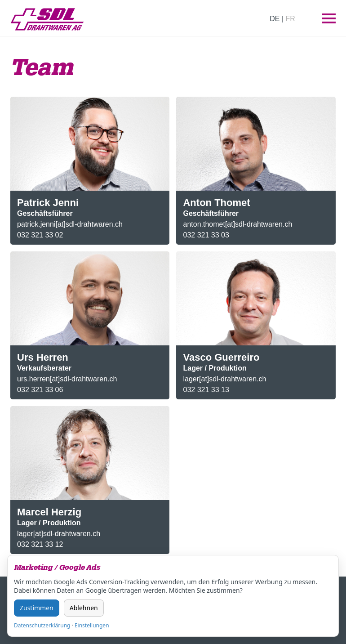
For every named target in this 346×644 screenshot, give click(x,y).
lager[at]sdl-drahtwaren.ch (224, 379)
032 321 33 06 (40, 390)
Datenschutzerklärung (42, 625)
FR (291, 19)
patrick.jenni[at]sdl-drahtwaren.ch (70, 224)
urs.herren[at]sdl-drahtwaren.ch (67, 379)
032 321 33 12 (40, 544)
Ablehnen (84, 608)
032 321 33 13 (206, 390)
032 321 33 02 (40, 235)
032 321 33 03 (206, 235)
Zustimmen (37, 608)
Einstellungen (92, 625)
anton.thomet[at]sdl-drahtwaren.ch (237, 224)
